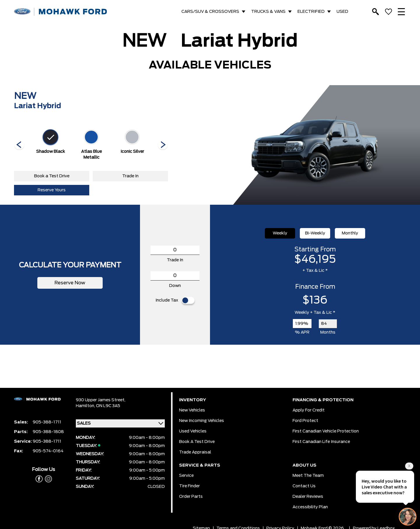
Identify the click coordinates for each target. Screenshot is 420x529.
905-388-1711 (47, 422)
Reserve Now (70, 283)
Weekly (280, 233)
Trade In (130, 176)
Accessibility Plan (310, 507)
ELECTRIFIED (311, 12)
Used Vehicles (193, 431)
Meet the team (308, 476)
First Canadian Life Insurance (321, 442)
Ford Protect (305, 421)
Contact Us (304, 486)
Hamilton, (86, 406)
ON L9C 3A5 (108, 406)
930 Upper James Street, (101, 400)
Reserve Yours (52, 190)
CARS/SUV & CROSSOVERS (210, 12)
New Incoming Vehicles (202, 421)
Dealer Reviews (308, 497)
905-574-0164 (48, 451)
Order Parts (191, 497)
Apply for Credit (309, 410)
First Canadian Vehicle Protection (326, 431)
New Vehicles (192, 410)
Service (186, 476)
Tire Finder (189, 486)
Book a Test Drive (52, 176)
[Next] (19, 145)
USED (342, 12)
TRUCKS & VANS (268, 12)
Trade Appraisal (195, 452)
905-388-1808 (48, 432)
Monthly (350, 233)
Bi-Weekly (315, 233)
